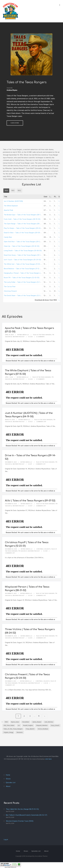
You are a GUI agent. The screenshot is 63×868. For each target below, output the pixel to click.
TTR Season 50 (23, 683)
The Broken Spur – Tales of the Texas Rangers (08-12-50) (24, 215)
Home (8, 775)
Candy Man (8, 237)
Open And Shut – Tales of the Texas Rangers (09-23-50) (24, 242)
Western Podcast (19, 337)
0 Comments (40, 337)
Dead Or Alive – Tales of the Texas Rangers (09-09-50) (23, 233)
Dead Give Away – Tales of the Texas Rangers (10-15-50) (24, 255)
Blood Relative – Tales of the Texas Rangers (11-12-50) (23, 269)
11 (39, 716)
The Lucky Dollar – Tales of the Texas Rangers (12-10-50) (24, 282)
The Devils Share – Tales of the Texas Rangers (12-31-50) (24, 296)
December (26, 722)
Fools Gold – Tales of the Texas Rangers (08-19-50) (22, 219)
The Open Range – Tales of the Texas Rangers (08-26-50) (24, 224)
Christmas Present (10, 291)
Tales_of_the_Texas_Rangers (13, 729)
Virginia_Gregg (8, 732)
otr (19, 725)
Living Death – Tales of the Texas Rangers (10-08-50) (23, 251)
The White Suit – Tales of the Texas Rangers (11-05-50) (23, 264)
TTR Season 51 (23, 551)
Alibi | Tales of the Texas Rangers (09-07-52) (30, 501)
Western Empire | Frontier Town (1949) (20, 821)
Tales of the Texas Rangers (42, 335)
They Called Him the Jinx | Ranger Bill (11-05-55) (22, 809)
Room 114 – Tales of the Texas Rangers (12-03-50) (22, 278)
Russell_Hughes (28, 725)
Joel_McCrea (49, 722)
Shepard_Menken (42, 725)
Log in (6, 840)
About (8, 786)
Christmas (40, 549)
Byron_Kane (15, 722)
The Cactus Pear (10, 287)
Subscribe (15, 123)
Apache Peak (8, 210)
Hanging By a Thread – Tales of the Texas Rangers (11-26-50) (26, 273)
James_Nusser (37, 722)
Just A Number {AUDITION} (13, 201)
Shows (8, 779)
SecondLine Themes (41, 856)
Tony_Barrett (30, 729)
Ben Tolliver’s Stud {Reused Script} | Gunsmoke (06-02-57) (27, 815)
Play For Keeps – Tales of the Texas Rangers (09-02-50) (24, 228)
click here (48, 759)
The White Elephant (11, 206)
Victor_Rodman (43, 729)
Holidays (47, 549)
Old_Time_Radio (9, 725)
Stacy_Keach (55, 725)
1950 (6, 722)
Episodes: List (11, 783)
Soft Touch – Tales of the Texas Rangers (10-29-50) (22, 260)
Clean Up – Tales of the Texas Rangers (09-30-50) (22, 246)
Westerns (20, 732)
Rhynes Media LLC (23, 335)
